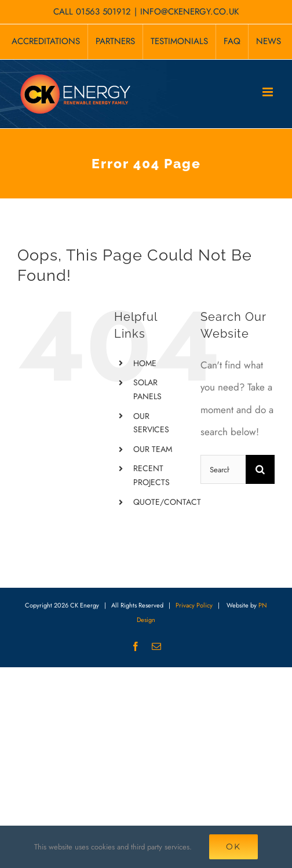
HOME (145, 363)
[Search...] (223, 469)
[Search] (260, 469)
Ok (233, 847)
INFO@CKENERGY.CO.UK (189, 12)
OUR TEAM (153, 449)
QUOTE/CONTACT (167, 502)
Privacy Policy (194, 605)
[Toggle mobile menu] (269, 92)
